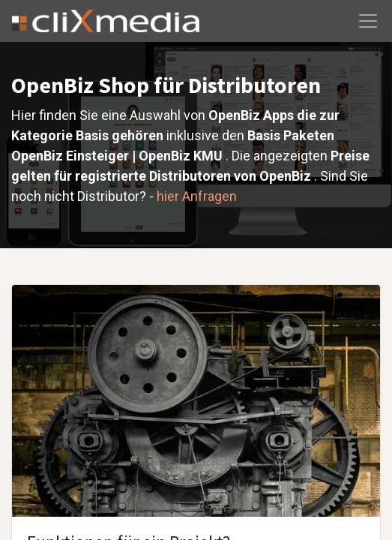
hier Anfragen (197, 196)
